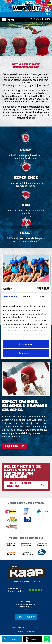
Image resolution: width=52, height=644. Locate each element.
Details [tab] (27, 296)
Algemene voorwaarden (26, 631)
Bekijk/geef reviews (16, 592)
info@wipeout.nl (27, 610)
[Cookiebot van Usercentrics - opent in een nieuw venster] (37, 289)
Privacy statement (37, 628)
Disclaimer (27, 628)
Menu (10, 20)
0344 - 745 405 (41, 20)
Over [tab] (43, 296)
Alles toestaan (26, 344)
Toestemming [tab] (10, 296)
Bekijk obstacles (13, 446)
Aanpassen (26, 353)
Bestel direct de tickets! (19, 485)
